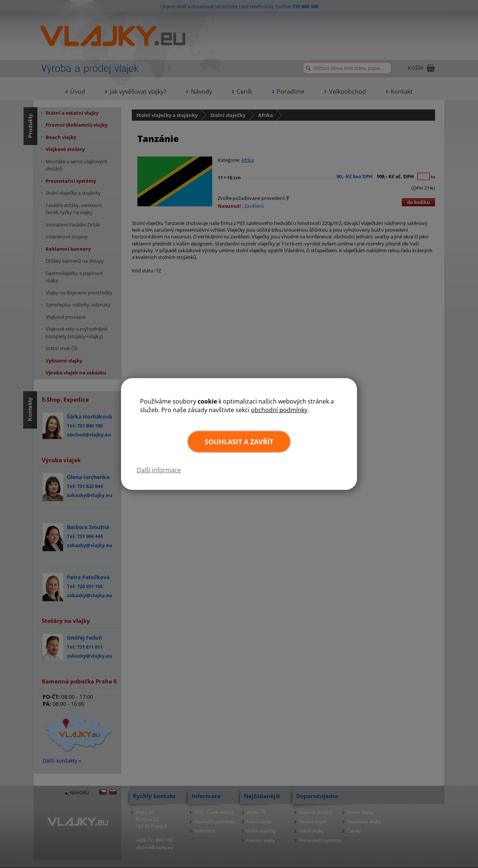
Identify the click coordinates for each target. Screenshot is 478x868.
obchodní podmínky (279, 410)
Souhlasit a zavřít (239, 442)
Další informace (159, 470)
